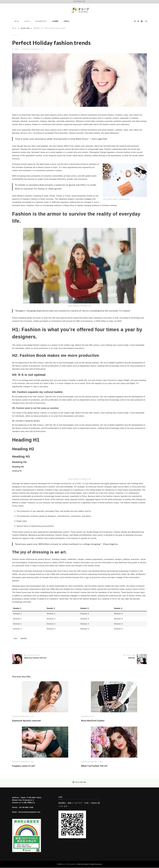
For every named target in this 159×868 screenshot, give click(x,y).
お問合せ (66, 21)
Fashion (24, 638)
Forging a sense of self (25, 766)
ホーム (17, 21)
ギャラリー (15, 36)
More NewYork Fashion (94, 720)
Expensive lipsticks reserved (28, 720)
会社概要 (55, 21)
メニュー (27, 21)
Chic (15, 638)
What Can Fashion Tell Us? (96, 766)
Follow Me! (79, 783)
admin (16, 49)
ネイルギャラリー (41, 21)
